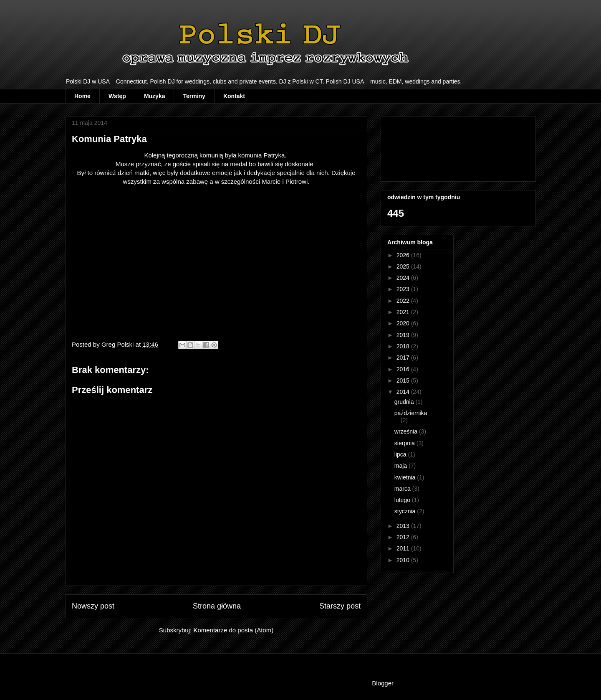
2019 (404, 335)
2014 (404, 392)
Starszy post (340, 606)
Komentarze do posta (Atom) (233, 630)
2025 (404, 266)
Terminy (194, 96)
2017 (404, 358)
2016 (404, 369)
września (407, 431)
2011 (404, 548)
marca (403, 489)
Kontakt (234, 96)
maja (402, 466)
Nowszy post (93, 606)
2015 (404, 380)
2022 (404, 301)
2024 (404, 278)
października (411, 413)
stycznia (406, 511)
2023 (404, 289)
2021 (404, 312)
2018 (404, 346)
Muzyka (155, 96)
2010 (404, 560)
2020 (404, 323)
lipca (401, 454)
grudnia (405, 402)
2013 (404, 526)
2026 (404, 255)
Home (82, 96)
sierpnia (405, 443)
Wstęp (117, 96)
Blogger (383, 683)
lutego (403, 500)
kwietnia (406, 477)
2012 (404, 537)
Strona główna (217, 606)
